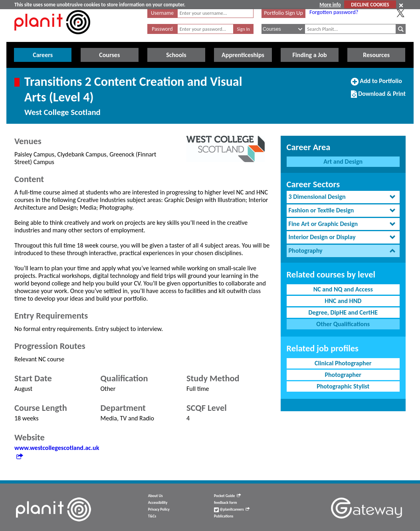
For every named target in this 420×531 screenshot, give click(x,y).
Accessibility (158, 503)
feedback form (226, 503)
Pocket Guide (227, 496)
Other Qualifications (343, 324)
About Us (156, 496)
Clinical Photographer (343, 363)
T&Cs (152, 516)
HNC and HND (343, 301)
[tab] (343, 197)
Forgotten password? (334, 12)
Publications (224, 516)
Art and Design (343, 161)
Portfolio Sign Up (283, 13)
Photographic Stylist (343, 386)
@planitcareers (232, 509)
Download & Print (378, 97)
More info (330, 5)
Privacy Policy (159, 509)
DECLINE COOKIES (370, 5)
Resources (376, 55)
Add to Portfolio (376, 84)
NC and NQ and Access (343, 289)
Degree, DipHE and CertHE (343, 312)
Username (162, 13)
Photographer (343, 375)
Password (162, 29)
